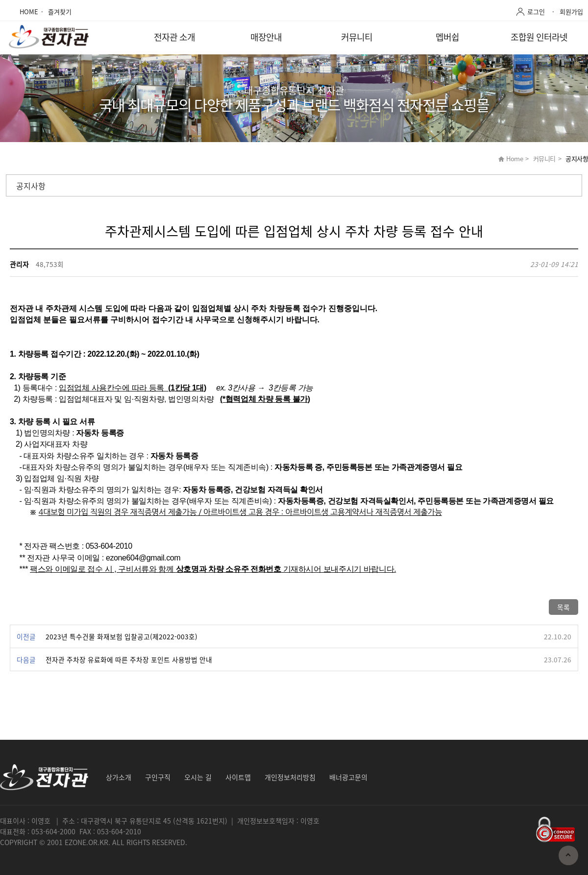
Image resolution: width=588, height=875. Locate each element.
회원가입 (571, 12)
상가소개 (119, 777)
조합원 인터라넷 (539, 37)
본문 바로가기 (0, 0)
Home (514, 158)
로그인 (536, 12)
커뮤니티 (357, 37)
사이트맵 (238, 777)
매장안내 (266, 37)
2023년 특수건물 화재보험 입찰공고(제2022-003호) (122, 636)
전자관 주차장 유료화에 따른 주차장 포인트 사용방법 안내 (129, 659)
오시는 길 (198, 777)
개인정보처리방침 (290, 777)
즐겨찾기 (60, 12)
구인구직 (158, 777)
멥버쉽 (447, 37)
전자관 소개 (174, 37)
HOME (29, 12)
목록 (563, 607)
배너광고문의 (348, 777)
